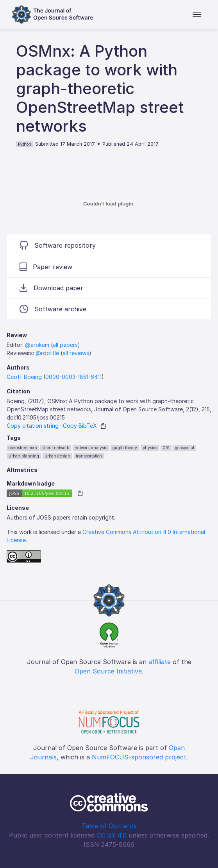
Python (25, 144)
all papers (65, 345)
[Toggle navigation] (197, 14)
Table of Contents (109, 826)
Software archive (53, 309)
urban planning (24, 456)
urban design (57, 456)
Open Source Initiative (108, 671)
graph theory (125, 448)
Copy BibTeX (80, 426)
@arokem (37, 345)
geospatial (185, 448)
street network (56, 448)
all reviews (76, 353)
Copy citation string (33, 426)
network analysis (91, 448)
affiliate (160, 662)
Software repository (58, 245)
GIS (166, 448)
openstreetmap (23, 448)
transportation (89, 456)
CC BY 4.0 (112, 835)
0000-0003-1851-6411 (73, 377)
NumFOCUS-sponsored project (139, 757)
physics (150, 448)
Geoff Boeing (24, 377)
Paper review (46, 267)
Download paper (51, 288)
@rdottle (47, 353)
